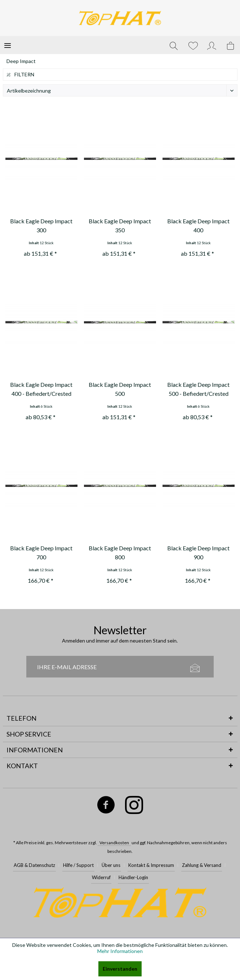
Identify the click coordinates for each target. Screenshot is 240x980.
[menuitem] (8, 45)
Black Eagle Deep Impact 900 (198, 552)
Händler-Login (133, 877)
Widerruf (101, 877)
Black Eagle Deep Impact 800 (120, 552)
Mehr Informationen (120, 951)
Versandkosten (114, 843)
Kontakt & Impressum (151, 865)
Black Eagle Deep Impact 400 (198, 225)
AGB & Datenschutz (34, 865)
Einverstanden (120, 969)
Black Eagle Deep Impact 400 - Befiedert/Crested (41, 389)
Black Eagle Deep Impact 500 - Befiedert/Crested (198, 389)
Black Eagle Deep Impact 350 (120, 225)
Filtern (21, 74)
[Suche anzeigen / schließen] (174, 45)
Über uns (111, 865)
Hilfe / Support (78, 865)
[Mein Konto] (212, 45)
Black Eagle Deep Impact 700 (41, 552)
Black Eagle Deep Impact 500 (120, 389)
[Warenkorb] (231, 45)
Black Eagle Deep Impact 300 (41, 225)
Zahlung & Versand (202, 865)
